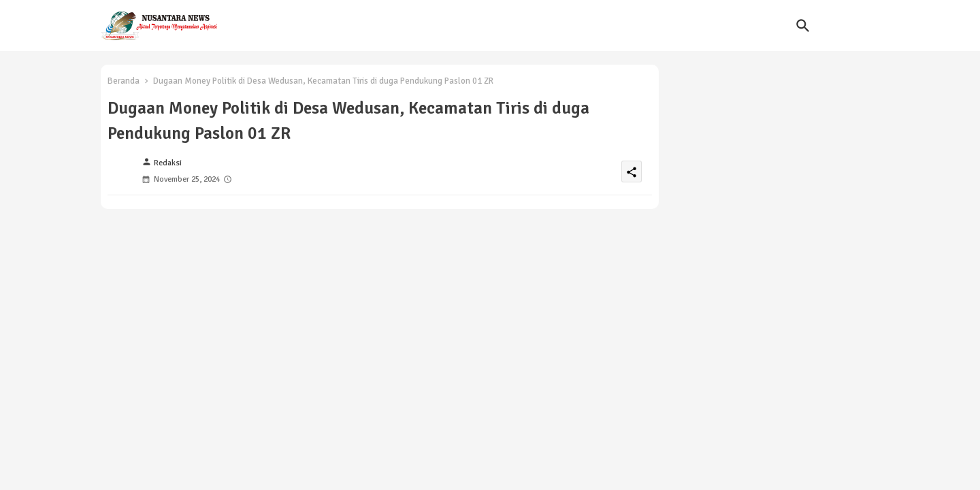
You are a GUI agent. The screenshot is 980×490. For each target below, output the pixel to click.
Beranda (124, 81)
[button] (803, 26)
